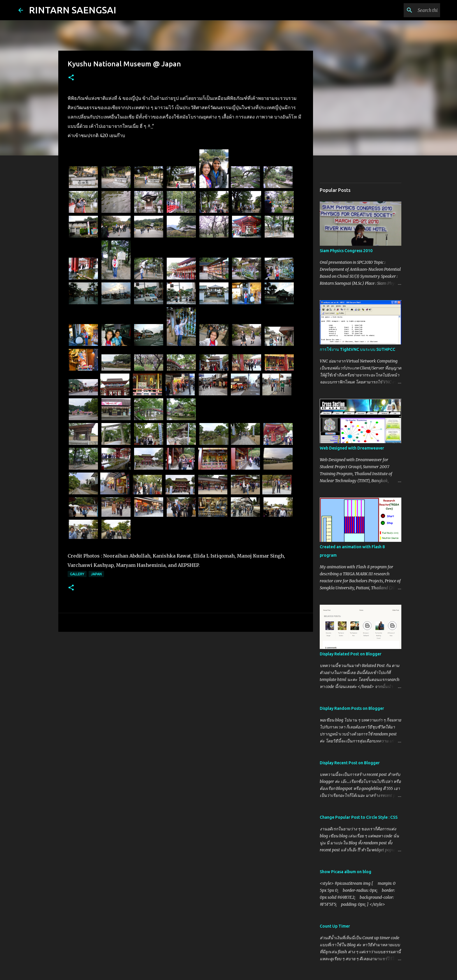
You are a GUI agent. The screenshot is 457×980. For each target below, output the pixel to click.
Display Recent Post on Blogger (350, 763)
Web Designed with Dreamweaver (352, 448)
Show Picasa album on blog (346, 872)
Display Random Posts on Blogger (352, 708)
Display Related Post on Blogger (351, 654)
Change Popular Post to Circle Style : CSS (359, 817)
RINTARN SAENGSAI (73, 10)
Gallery (77, 574)
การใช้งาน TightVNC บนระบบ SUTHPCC (357, 349)
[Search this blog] (409, 10)
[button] (71, 78)
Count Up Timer (335, 926)
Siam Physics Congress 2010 (346, 251)
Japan (96, 574)
